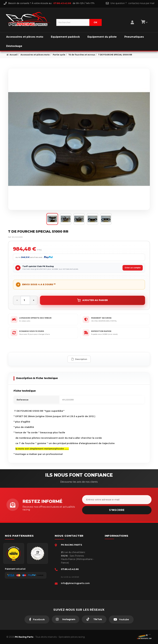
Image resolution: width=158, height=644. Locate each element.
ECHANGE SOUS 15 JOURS (32, 331)
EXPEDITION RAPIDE (101, 331)
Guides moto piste (120, 576)
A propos (115, 567)
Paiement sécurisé (120, 544)
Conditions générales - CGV (124, 548)
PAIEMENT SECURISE (101, 318)
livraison (115, 553)
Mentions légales (119, 558)
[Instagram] (66, 619)
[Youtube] (121, 619)
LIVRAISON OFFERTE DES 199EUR (35, 318)
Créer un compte (133, 268)
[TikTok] (94, 619)
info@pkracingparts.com (75, 583)
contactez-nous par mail (141, 3)
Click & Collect (118, 572)
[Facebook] (37, 619)
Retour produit (118, 562)
